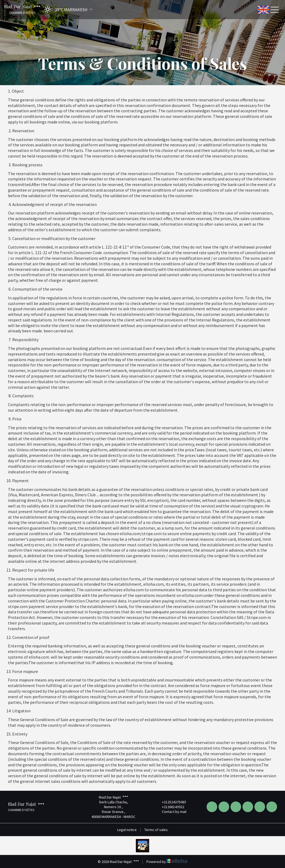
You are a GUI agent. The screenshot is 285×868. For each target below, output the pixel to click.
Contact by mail (171, 812)
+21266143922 (170, 807)
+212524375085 (171, 802)
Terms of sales (156, 830)
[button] (67, 9)
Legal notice (127, 830)
